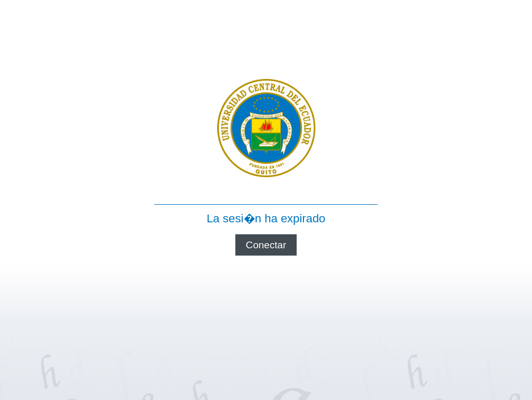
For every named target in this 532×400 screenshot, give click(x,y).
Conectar (266, 245)
